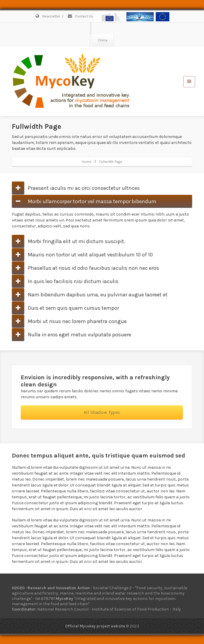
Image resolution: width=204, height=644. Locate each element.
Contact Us (80, 16)
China (103, 40)
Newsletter (47, 16)
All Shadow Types (102, 412)
